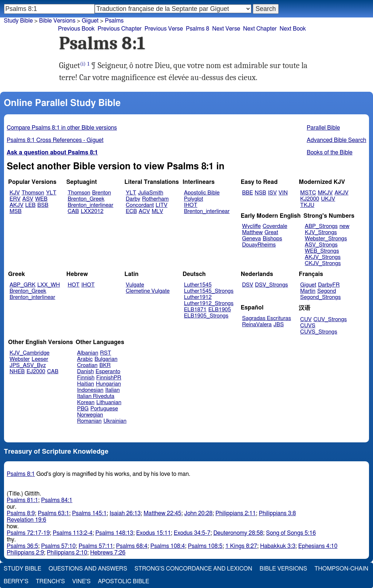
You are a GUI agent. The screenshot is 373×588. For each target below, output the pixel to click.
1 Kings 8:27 (241, 546)
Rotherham (155, 199)
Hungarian (108, 384)
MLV (157, 211)
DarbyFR (329, 285)
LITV (161, 205)
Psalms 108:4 (168, 546)
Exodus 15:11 (154, 533)
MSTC (308, 193)
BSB (43, 205)
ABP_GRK (22, 285)
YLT (51, 193)
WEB (41, 199)
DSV (248, 285)
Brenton (102, 193)
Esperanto (108, 372)
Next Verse (226, 29)
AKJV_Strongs (323, 257)
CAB (73, 211)
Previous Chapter (120, 29)
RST (106, 353)
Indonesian (91, 390)
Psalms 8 (197, 29)
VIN (283, 193)
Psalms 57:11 (96, 546)
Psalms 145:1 (89, 513)
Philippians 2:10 (67, 553)
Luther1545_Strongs (209, 291)
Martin (308, 291)
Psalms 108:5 (205, 546)
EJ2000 (36, 372)
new (344, 226)
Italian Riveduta (96, 396)
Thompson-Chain (341, 569)
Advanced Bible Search (336, 140)
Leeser (40, 359)
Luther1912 (198, 297)
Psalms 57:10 (58, 546)
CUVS (308, 326)
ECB (131, 211)
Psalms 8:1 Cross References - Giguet (55, 140)
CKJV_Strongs (323, 263)
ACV (144, 211)
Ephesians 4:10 (318, 546)
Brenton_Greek (86, 199)
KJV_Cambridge (30, 353)
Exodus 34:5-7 (192, 533)
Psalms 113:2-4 (73, 533)
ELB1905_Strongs (206, 316)
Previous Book (76, 29)
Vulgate (135, 285)
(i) (83, 64)
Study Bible (18, 21)
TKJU (307, 205)
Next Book (293, 29)
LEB (30, 205)
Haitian (86, 384)
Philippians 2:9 (25, 553)
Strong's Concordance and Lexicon (193, 569)
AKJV (16, 205)
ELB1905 (220, 310)
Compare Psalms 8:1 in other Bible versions (62, 128)
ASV (28, 199)
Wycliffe (252, 226)
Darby (133, 199)
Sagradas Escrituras (267, 318)
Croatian (87, 365)
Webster (20, 359)
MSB (15, 211)
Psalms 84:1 (57, 500)
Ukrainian (115, 421)
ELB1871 (195, 310)
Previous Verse (164, 29)
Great (271, 232)
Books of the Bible (330, 153)
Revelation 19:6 (27, 520)
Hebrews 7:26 (108, 553)
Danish (86, 372)
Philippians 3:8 (277, 513)
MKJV (325, 193)
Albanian (88, 353)
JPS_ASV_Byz (28, 365)
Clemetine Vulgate (148, 291)
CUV (306, 319)
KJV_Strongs (321, 232)
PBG (83, 409)
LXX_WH (48, 285)
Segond (327, 291)
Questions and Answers (88, 569)
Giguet (308, 285)
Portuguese (104, 409)
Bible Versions (57, 21)
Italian (113, 390)
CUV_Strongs (330, 319)
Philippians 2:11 (235, 513)
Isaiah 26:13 (125, 513)
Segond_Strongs (320, 297)
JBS (279, 325)
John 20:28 (199, 513)
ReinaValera (257, 325)
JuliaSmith (151, 193)
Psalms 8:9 (21, 513)
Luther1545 (198, 285)
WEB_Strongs (322, 251)
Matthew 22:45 (162, 513)
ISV (272, 193)
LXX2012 (92, 211)
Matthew (253, 232)
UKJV (328, 199)
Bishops (272, 239)
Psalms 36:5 (23, 546)
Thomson (33, 193)
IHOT (191, 205)
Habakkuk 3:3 (278, 546)
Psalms (114, 21)
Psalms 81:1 (23, 500)
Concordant (140, 205)
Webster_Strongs (326, 239)
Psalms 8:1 (21, 474)
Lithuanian (109, 402)
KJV (15, 193)
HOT (74, 285)
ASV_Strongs (321, 245)
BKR (105, 365)
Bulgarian (106, 359)
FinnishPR (109, 378)
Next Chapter (260, 29)
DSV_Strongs (272, 285)
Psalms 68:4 (132, 546)
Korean (86, 402)
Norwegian (90, 415)
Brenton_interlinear (91, 205)
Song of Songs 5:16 (291, 533)
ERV (15, 199)
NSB (260, 193)
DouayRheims (259, 245)
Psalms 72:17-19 (28, 533)
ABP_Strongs (321, 226)
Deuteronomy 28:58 (238, 533)
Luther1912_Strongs (209, 303)
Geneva (252, 239)
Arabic (85, 359)
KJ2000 (310, 199)
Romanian (89, 421)
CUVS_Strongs (319, 332)
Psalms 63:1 (54, 513)
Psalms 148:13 (114, 533)
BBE (248, 193)
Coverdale (275, 226)
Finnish (86, 378)
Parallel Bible (323, 128)
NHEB (17, 372)
